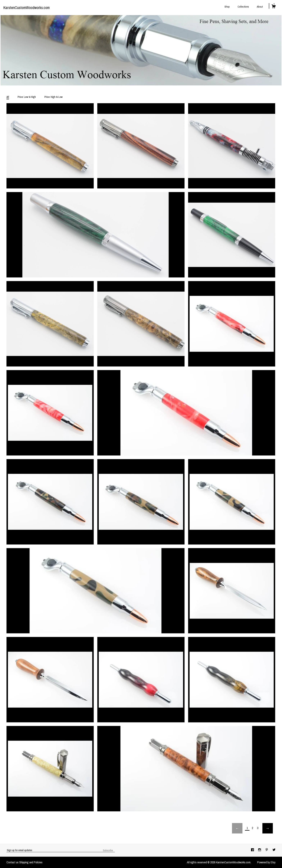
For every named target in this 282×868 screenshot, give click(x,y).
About (260, 7)
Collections (243, 7)
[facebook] (253, 850)
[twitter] (274, 850)
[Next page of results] (268, 828)
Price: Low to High (27, 97)
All (8, 97)
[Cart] (274, 7)
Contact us (12, 862)
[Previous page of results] (237, 828)
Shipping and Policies (31, 862)
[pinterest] (267, 850)
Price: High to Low (54, 97)
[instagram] (260, 850)
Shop (227, 7)
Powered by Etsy (266, 862)
